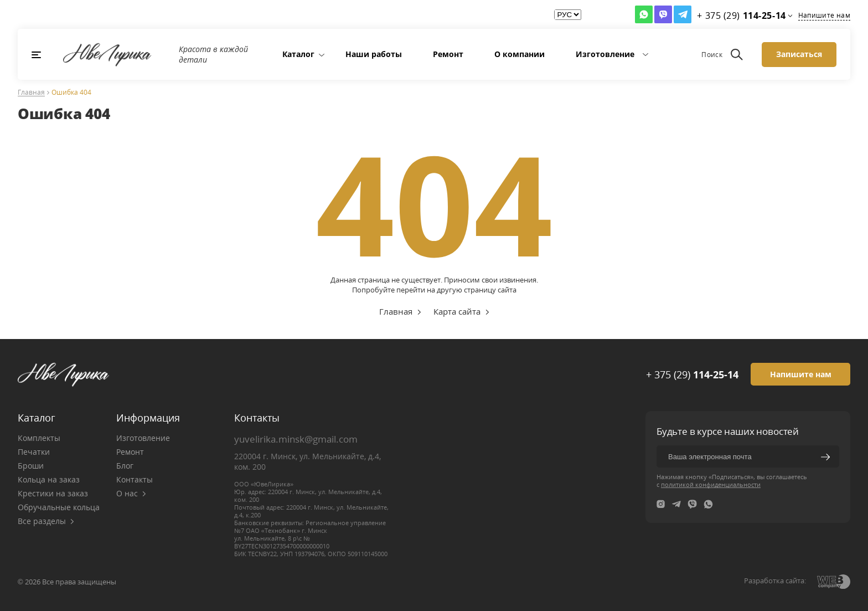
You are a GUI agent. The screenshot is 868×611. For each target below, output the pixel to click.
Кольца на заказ (49, 479)
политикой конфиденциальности (711, 484)
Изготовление (605, 54)
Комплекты (39, 438)
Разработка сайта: (775, 581)
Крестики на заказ (53, 493)
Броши (31, 466)
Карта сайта (457, 311)
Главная (31, 93)
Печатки (34, 452)
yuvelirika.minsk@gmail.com (296, 439)
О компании (520, 54)
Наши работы (374, 54)
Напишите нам (824, 15)
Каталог (298, 54)
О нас (131, 493)
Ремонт (448, 54)
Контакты (135, 479)
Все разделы (46, 521)
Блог (125, 466)
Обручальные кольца (59, 507)
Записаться (799, 54)
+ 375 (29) (692, 374)
